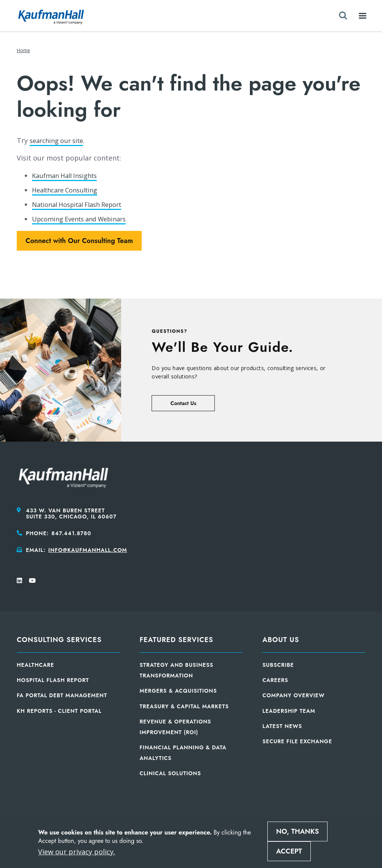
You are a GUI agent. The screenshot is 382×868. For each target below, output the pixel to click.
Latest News (282, 725)
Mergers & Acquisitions (178, 690)
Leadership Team (289, 710)
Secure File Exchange (297, 741)
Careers (275, 679)
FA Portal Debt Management (62, 695)
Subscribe (278, 664)
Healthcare (35, 664)
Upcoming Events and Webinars (85, 218)
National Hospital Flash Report (83, 204)
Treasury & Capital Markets (184, 705)
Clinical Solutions (170, 773)
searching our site (59, 140)
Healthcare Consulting (69, 189)
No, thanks (297, 831)
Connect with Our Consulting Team (79, 240)
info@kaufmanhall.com (88, 549)
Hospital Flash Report (53, 679)
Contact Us (183, 402)
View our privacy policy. (77, 852)
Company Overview (293, 695)
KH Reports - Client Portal (59, 710)
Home (23, 50)
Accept (289, 851)
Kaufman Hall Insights (68, 175)
